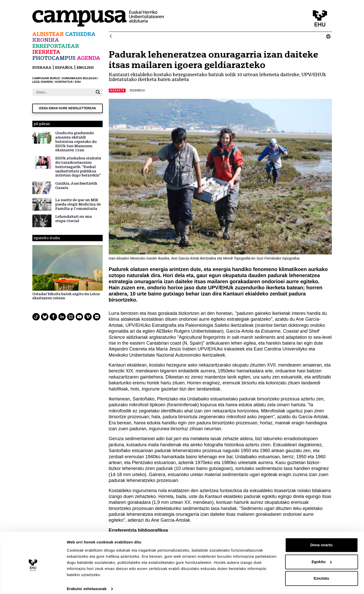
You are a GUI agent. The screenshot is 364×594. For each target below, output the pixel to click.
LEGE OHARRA (43, 82)
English (85, 67)
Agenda (89, 58)
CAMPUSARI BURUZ (46, 78)
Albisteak (48, 34)
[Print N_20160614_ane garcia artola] (328, 36)
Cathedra (80, 34)
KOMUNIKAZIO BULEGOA (80, 78)
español (64, 67)
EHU (78, 82)
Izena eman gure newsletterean (68, 108)
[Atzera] (111, 37)
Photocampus (54, 58)
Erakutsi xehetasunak (87, 584)
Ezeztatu (322, 574)
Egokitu (322, 557)
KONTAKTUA (64, 82)
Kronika (46, 40)
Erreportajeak (56, 46)
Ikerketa (46, 52)
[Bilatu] (63, 92)
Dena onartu (321, 540)
